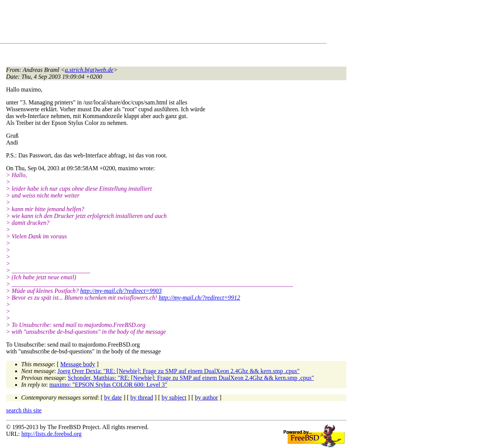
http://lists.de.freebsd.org (51, 434)
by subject (174, 397)
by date (113, 397)
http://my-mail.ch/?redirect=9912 (199, 298)
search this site (24, 410)
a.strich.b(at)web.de (89, 70)
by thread (142, 397)
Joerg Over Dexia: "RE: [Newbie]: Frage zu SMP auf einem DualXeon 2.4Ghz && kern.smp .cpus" (178, 371)
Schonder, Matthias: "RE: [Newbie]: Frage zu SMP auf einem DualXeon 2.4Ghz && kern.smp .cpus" (191, 378)
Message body (78, 364)
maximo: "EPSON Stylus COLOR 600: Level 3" (109, 385)
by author (206, 397)
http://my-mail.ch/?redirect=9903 (121, 291)
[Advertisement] (144, 23)
